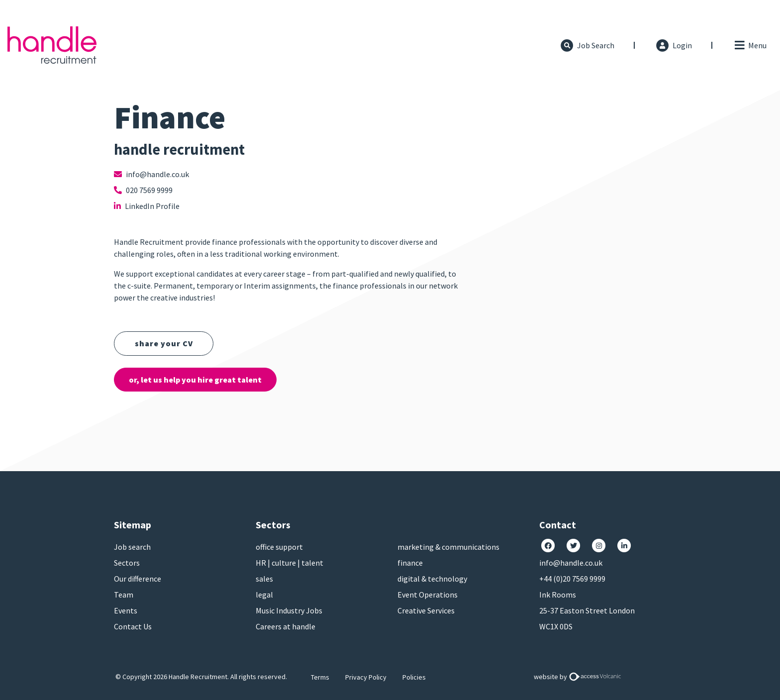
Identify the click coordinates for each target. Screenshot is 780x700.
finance (410, 563)
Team (124, 595)
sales (264, 579)
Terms (320, 677)
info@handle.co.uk (151, 174)
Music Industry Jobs (289, 610)
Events (126, 610)
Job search (132, 547)
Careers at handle (286, 626)
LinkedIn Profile (147, 206)
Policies (414, 677)
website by (579, 677)
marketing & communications (448, 547)
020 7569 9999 (143, 190)
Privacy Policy (366, 677)
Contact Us (133, 626)
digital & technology (432, 579)
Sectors (127, 563)
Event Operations (428, 595)
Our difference (138, 579)
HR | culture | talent (290, 563)
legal (264, 595)
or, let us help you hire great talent (195, 380)
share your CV (164, 343)
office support (279, 547)
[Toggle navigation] (750, 45)
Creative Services (426, 610)
